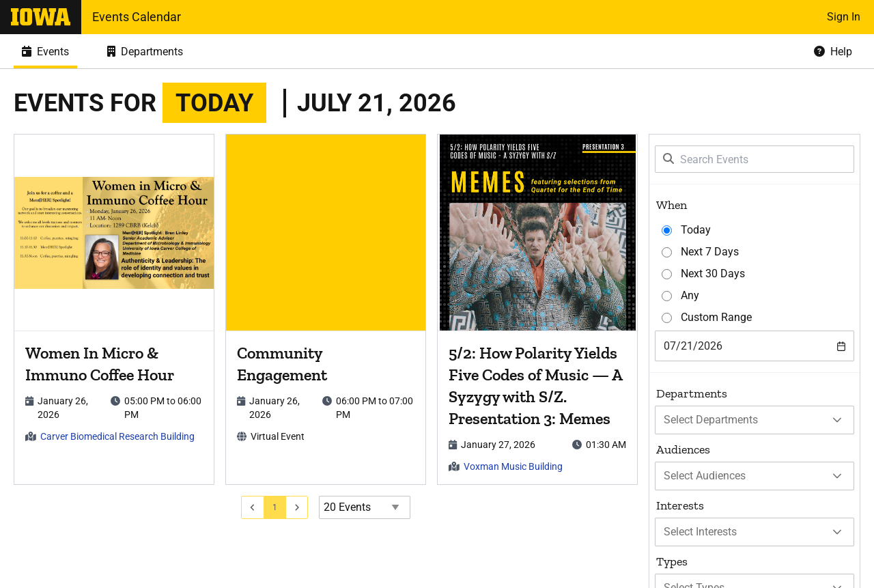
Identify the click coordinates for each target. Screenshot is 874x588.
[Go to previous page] (253, 507)
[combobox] (755, 346)
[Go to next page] (297, 507)
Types (672, 561)
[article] (114, 309)
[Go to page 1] (275, 507)
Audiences (683, 449)
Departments (692, 393)
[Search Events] (755, 159)
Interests (680, 505)
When (672, 205)
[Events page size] (365, 507)
